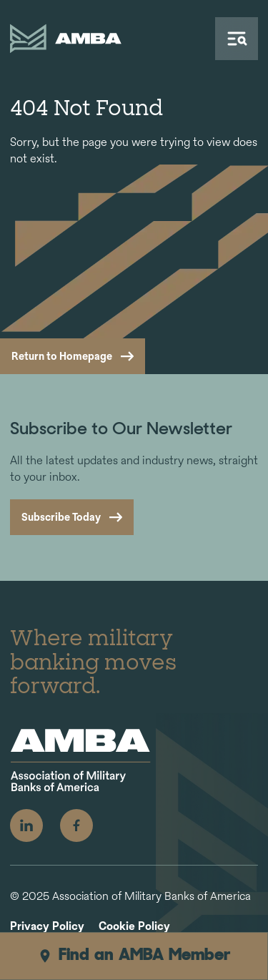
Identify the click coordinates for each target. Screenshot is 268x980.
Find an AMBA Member (134, 956)
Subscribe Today (61, 517)
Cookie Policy (134, 927)
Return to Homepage (62, 356)
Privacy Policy (47, 927)
